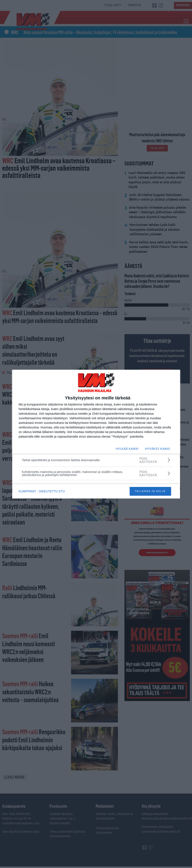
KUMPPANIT (28, 491)
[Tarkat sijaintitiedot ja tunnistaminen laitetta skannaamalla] (96, 460)
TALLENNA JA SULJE (150, 491)
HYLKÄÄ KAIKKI (127, 449)
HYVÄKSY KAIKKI (158, 449)
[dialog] (96, 434)
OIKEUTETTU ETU (53, 491)
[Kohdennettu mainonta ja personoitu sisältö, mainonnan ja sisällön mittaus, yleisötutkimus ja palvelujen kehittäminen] (96, 473)
